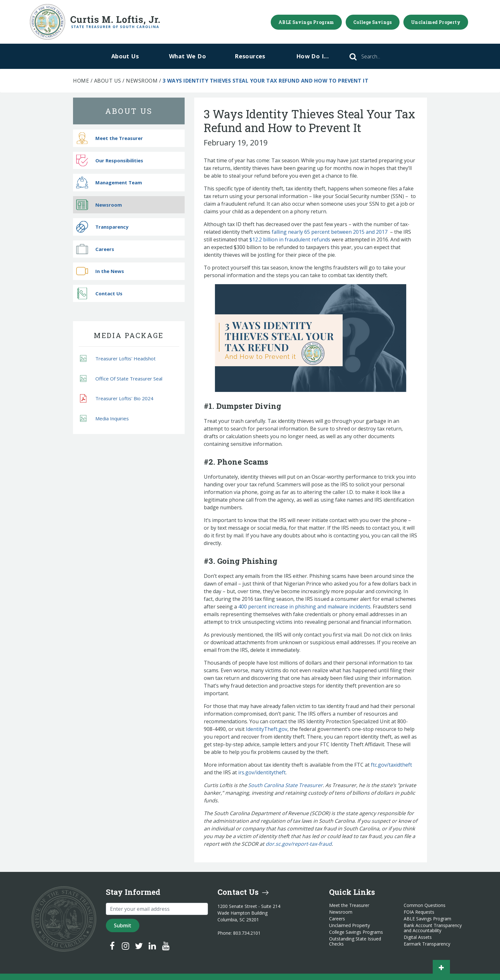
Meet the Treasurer (110, 138)
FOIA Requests (419, 912)
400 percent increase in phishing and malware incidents (304, 607)
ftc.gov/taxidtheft (391, 765)
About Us (125, 56)
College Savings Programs (356, 932)
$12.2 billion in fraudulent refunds (290, 239)
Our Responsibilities (110, 160)
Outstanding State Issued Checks (355, 941)
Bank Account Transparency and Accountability (433, 928)
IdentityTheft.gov (267, 729)
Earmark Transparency (427, 944)
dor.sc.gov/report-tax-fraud (299, 844)
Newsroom (142, 81)
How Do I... (312, 56)
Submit (123, 925)
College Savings (373, 22)
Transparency (102, 227)
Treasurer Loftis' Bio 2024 (117, 399)
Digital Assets (418, 937)
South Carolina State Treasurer (285, 785)
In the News (100, 271)
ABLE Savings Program (306, 22)
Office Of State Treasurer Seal (121, 378)
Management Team (109, 183)
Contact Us (99, 293)
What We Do (187, 56)
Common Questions (425, 905)
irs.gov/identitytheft (262, 772)
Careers (95, 249)
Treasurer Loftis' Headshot (118, 359)
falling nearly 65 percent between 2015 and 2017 (330, 232)
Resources (250, 56)
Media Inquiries (104, 418)
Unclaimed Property (436, 22)
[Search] (379, 56)
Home (81, 81)
